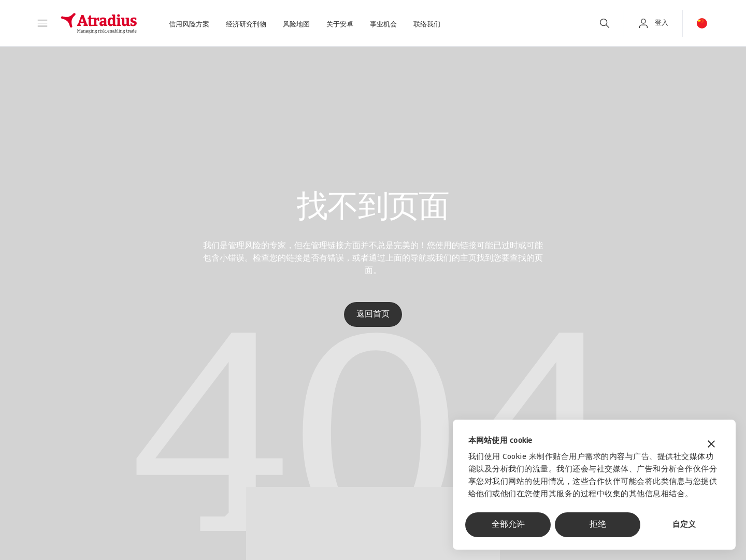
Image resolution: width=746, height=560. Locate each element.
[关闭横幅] (711, 445)
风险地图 (296, 25)
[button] (42, 23)
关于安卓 (340, 25)
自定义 (684, 525)
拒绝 (598, 525)
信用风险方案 (189, 25)
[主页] (99, 23)
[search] (605, 23)
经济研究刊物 (246, 25)
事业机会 (383, 25)
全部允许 (508, 525)
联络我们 (427, 25)
